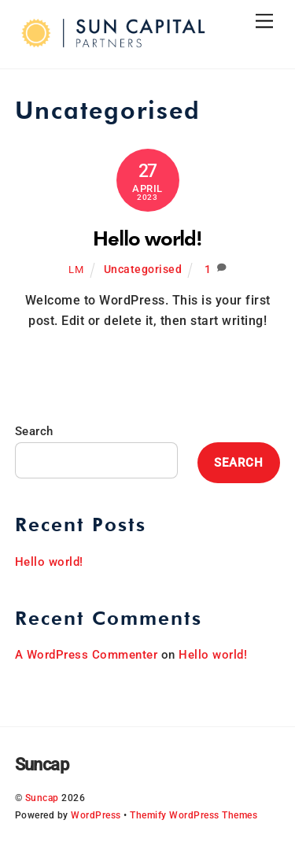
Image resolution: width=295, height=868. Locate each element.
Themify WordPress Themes (194, 815)
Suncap (42, 798)
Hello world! (148, 238)
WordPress (96, 815)
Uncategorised (143, 270)
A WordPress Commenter (87, 655)
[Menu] (264, 22)
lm (76, 270)
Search (34, 431)
